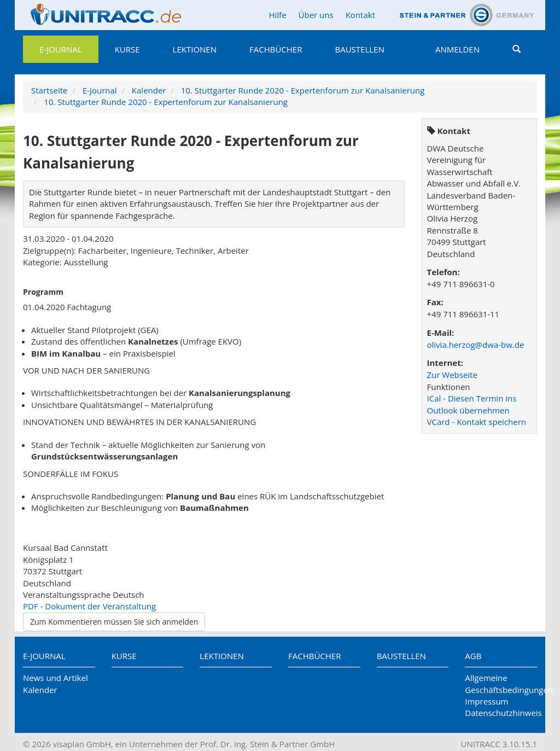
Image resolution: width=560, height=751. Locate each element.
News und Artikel (56, 678)
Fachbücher (276, 49)
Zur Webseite (452, 375)
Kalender (149, 90)
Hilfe (277, 15)
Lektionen (195, 49)
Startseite (49, 90)
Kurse (127, 49)
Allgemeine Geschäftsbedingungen (501, 683)
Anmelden (457, 49)
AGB (473, 656)
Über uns (316, 15)
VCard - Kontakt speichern (477, 422)
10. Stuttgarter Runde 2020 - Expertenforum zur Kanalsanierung (303, 90)
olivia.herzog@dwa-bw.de (476, 345)
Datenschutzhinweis (501, 713)
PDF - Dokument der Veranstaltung (89, 606)
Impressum (486, 701)
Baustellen (359, 49)
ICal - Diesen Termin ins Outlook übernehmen (472, 404)
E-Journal (61, 49)
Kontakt (360, 15)
